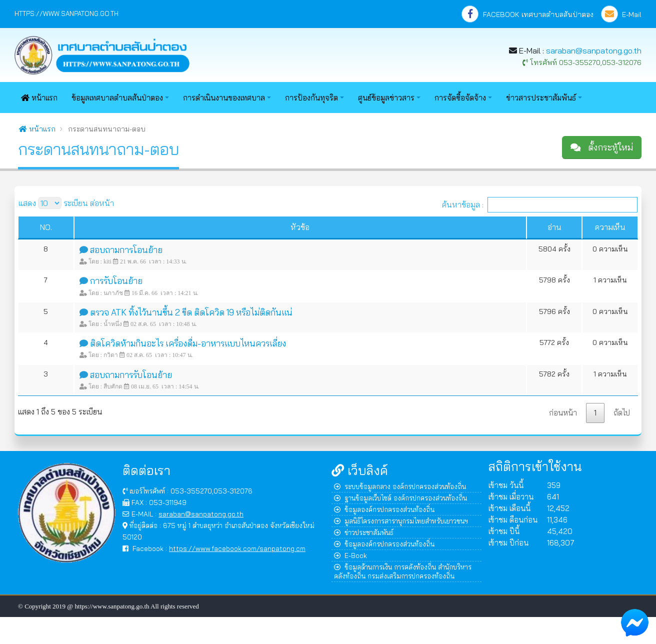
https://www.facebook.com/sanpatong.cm (237, 548)
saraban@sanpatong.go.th (594, 50)
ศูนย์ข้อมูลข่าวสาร (386, 98)
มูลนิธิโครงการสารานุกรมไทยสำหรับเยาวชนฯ (401, 521)
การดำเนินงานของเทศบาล (224, 98)
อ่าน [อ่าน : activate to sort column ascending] (554, 227)
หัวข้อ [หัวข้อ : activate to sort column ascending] (300, 227)
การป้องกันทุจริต (311, 98)
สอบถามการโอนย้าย (126, 250)
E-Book (350, 555)
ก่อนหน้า (563, 413)
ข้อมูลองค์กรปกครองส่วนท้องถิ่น (384, 509)
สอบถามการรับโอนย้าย (131, 375)
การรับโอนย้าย (116, 281)
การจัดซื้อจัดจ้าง (460, 98)
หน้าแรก (39, 98)
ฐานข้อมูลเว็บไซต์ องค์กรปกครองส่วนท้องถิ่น (400, 498)
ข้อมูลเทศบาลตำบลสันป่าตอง (117, 98)
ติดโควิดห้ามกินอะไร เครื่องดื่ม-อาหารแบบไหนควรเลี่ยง (188, 343)
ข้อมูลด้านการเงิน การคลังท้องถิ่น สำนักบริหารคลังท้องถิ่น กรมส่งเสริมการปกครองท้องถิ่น (403, 571)
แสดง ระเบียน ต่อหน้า (66, 203)
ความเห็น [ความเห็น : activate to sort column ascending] (610, 227)
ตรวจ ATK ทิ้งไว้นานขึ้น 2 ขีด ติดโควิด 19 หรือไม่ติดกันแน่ (191, 312)
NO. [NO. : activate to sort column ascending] (46, 227)
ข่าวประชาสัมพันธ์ (364, 532)
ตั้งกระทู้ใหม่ (602, 147)
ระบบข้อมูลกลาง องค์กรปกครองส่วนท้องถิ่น (400, 486)
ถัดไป (622, 413)
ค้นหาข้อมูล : (540, 205)
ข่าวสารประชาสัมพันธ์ (541, 98)
